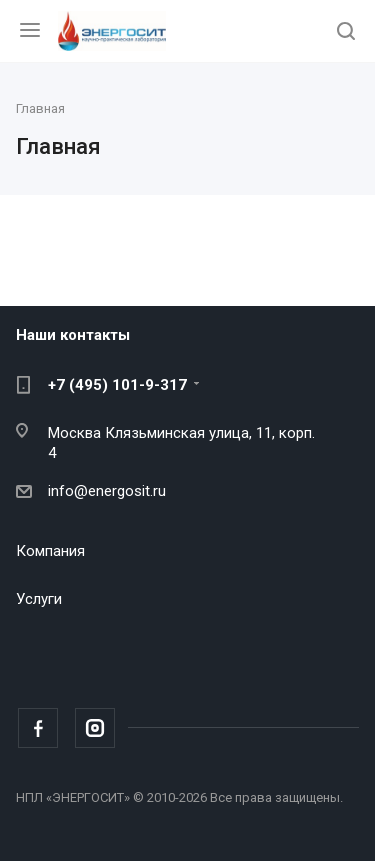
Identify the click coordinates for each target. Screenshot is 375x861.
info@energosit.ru (107, 491)
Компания (50, 551)
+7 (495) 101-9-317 (117, 385)
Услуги (39, 599)
